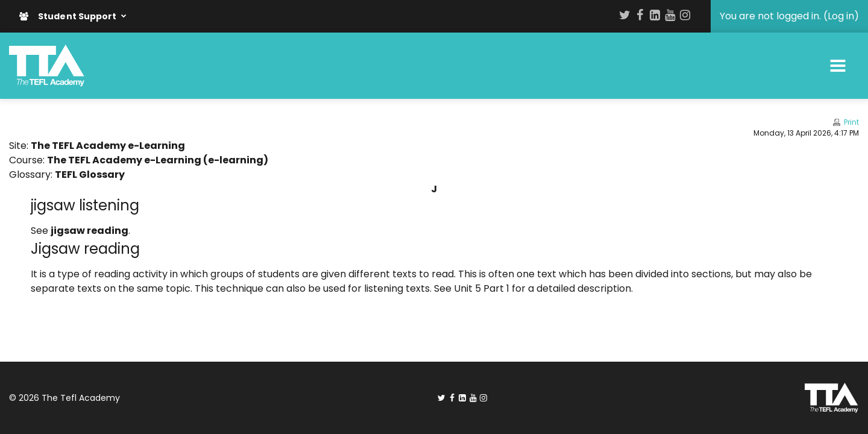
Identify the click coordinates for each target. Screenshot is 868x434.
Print (851, 122)
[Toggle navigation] (838, 66)
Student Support (69, 16)
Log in (841, 16)
